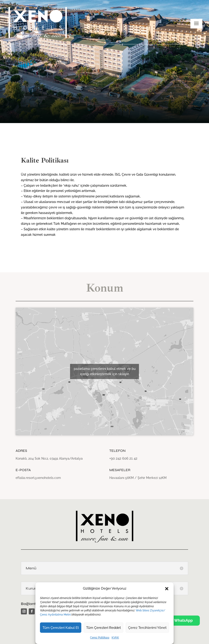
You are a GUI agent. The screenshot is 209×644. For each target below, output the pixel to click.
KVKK (115, 638)
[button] (167, 589)
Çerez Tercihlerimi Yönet (147, 628)
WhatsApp (180, 620)
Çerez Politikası (100, 638)
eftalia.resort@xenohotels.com (38, 478)
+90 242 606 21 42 (123, 458)
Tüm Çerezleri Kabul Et (61, 628)
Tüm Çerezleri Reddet (103, 628)
